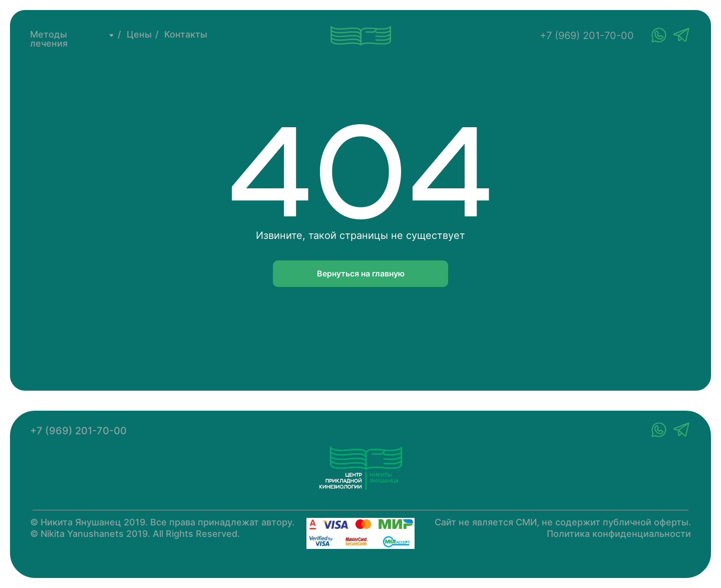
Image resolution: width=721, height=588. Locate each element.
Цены (139, 35)
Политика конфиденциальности (619, 534)
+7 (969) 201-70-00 (587, 36)
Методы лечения (49, 39)
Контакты (186, 35)
